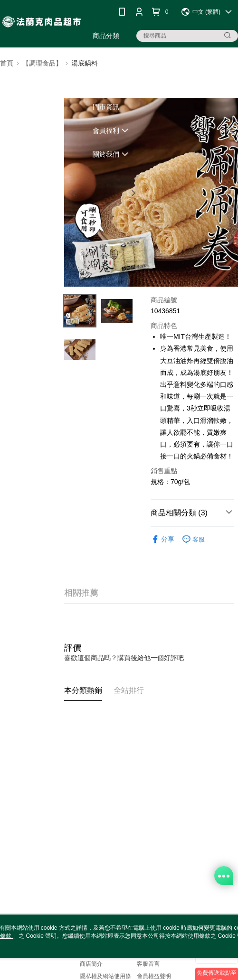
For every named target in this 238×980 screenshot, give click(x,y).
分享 (162, 539)
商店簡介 (91, 964)
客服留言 (148, 964)
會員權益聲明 (154, 976)
